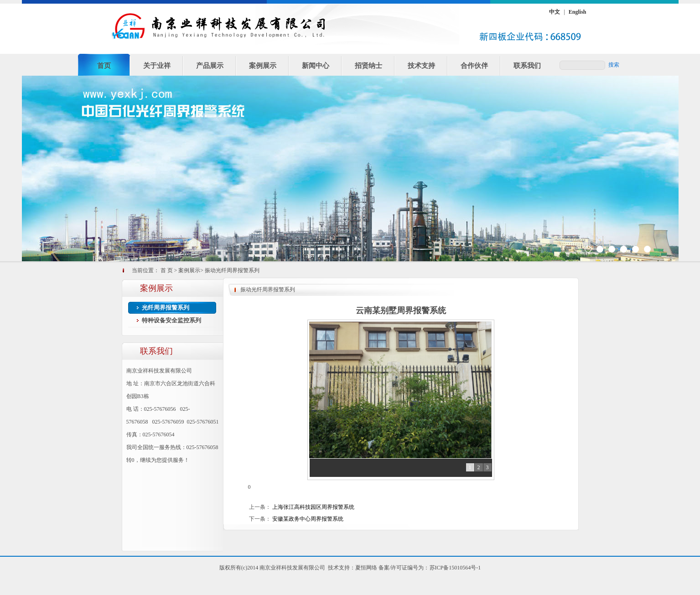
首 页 (167, 270)
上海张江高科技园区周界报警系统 (313, 507)
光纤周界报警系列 (166, 308)
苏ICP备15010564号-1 (455, 568)
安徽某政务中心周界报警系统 (308, 519)
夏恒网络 (366, 568)
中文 (555, 12)
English (578, 12)
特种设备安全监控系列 (171, 320)
